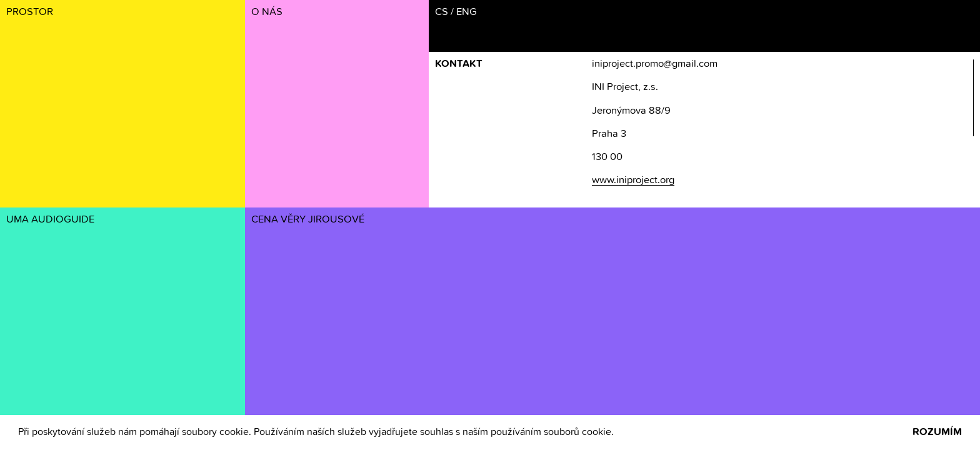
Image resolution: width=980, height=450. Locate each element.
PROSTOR (30, 12)
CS (442, 12)
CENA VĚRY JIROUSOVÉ (308, 220)
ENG (467, 12)
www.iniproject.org (633, 180)
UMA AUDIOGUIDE (50, 220)
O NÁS (267, 12)
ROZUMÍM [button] (937, 432)
